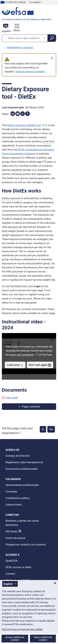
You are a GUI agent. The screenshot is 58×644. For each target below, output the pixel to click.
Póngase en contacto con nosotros (26, 544)
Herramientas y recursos (20, 47)
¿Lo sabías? (35, 2)
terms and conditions (24, 355)
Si (43, 429)
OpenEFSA (12, 561)
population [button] (17, 170)
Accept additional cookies (15, 639)
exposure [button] (13, 227)
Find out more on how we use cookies (22, 629)
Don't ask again (40, 365)
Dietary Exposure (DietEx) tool (24, 125)
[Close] (52, 58)
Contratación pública (17, 498)
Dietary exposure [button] (11, 198)
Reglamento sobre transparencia (24, 462)
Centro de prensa (15, 538)
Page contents (29, 407)
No (51, 429)
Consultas (11, 491)
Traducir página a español (30, 72)
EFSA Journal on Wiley (18, 567)
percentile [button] (17, 271)
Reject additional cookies (43, 639)
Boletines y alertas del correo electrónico (22, 523)
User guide (10, 398)
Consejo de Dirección (18, 456)
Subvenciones (14, 505)
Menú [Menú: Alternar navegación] (16, 30)
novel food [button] (48, 141)
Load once (15, 365)
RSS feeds (11, 531)
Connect (10, 574)
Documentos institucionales (22, 469)
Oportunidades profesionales (22, 485)
